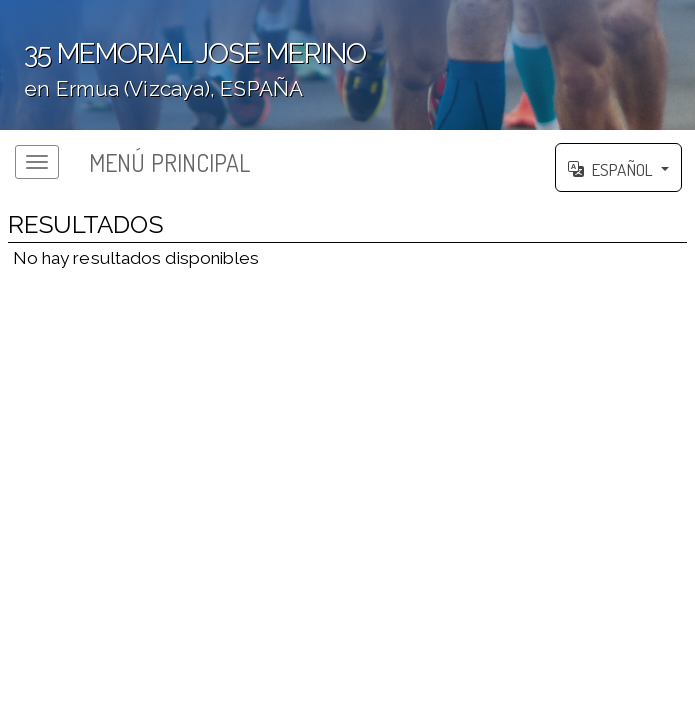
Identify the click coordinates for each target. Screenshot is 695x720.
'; (347, 72)
